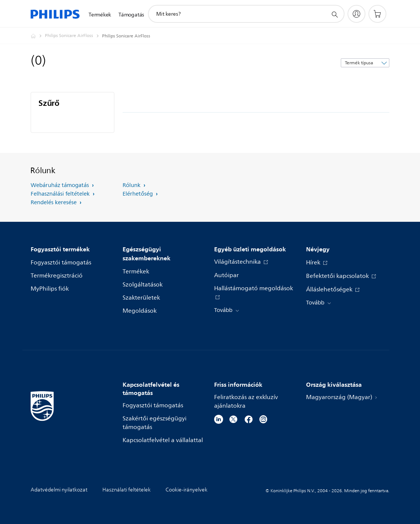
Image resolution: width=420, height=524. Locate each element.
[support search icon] (334, 14)
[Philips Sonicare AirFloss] (73, 36)
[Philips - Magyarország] (38, 36)
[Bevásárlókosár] (377, 14)
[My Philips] (356, 14)
